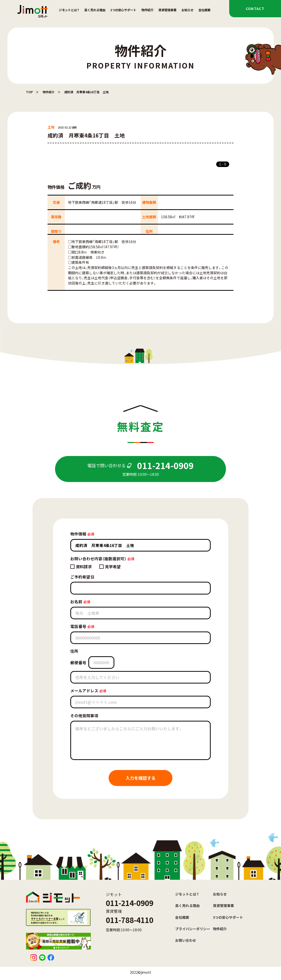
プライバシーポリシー (193, 929)
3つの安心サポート (123, 10)
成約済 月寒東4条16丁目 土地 (86, 92)
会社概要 (204, 10)
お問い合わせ (186, 940)
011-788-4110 (130, 920)
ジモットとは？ (69, 10)
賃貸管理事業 (167, 10)
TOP (29, 92)
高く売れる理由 (95, 10)
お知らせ (187, 10)
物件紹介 (147, 10)
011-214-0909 (130, 903)
